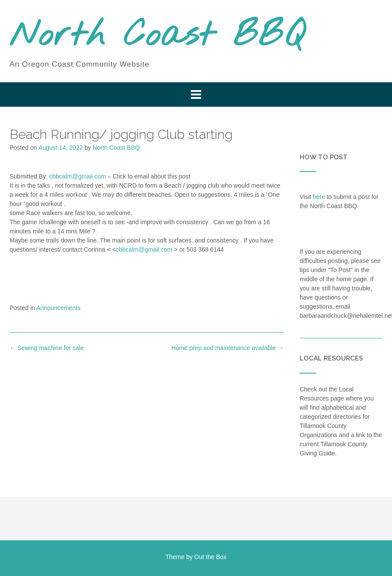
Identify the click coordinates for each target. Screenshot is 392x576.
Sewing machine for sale (47, 348)
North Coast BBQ (157, 36)
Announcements (59, 308)
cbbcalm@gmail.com (78, 176)
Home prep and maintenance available (228, 348)
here (319, 197)
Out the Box (210, 557)
